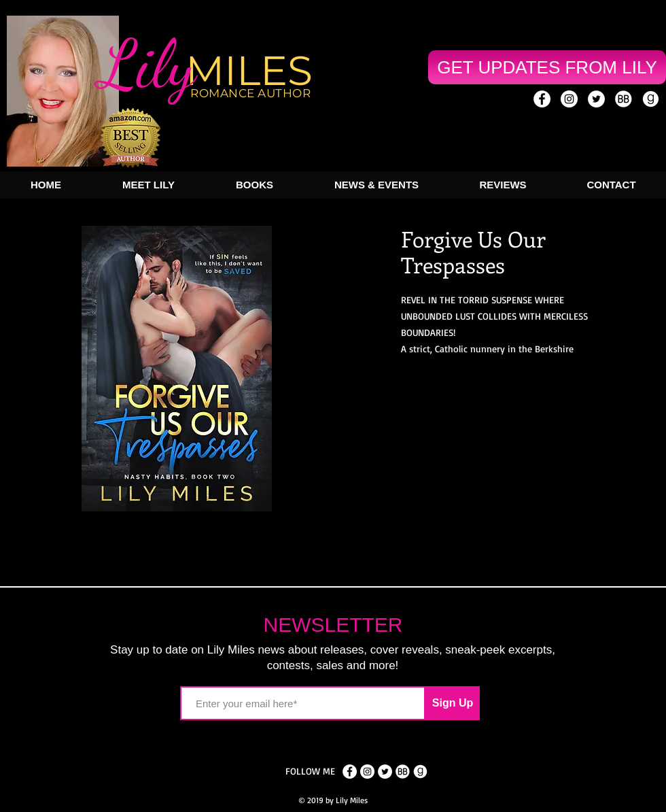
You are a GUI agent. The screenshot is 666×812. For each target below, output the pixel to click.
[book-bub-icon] (624, 99)
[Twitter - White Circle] (596, 99)
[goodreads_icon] (651, 99)
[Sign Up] (453, 703)
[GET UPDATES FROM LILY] (547, 67)
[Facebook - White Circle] (350, 772)
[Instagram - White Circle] (569, 99)
